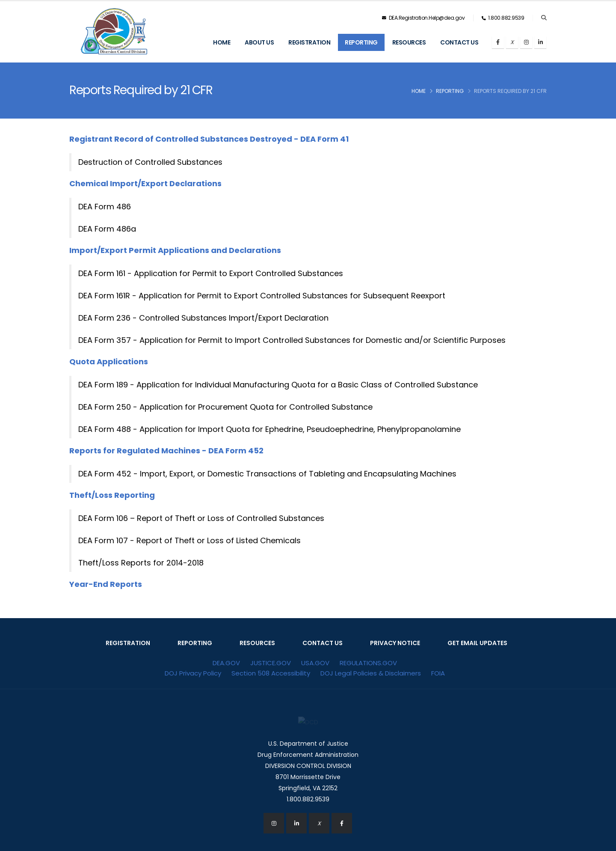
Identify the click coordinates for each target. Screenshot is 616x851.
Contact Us (459, 42)
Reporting (361, 42)
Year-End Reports (106, 584)
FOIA (438, 673)
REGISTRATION (128, 643)
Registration (309, 42)
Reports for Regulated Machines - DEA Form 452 (166, 451)
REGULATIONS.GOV (368, 663)
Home (222, 42)
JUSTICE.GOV (271, 663)
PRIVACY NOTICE (395, 643)
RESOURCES (257, 643)
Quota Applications (109, 362)
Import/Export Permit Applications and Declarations (175, 250)
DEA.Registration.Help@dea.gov (423, 18)
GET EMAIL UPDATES (477, 643)
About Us (259, 42)
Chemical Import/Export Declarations (145, 183)
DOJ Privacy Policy (193, 673)
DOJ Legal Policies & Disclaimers (371, 673)
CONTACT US (323, 643)
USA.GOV (315, 663)
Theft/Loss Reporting (112, 495)
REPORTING (195, 643)
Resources (409, 42)
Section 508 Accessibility (271, 673)
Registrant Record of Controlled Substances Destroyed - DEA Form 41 (209, 139)
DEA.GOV (226, 663)
